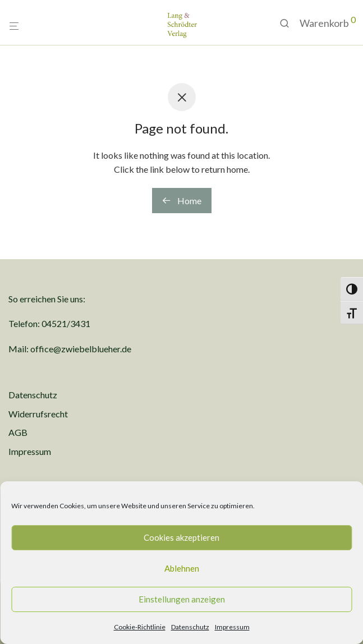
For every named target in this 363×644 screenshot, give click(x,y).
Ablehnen (182, 568)
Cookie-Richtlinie (140, 627)
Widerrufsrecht (38, 414)
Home (182, 201)
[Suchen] (288, 23)
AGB (18, 432)
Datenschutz (190, 627)
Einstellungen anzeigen (182, 599)
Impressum (232, 627)
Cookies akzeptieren (181, 537)
